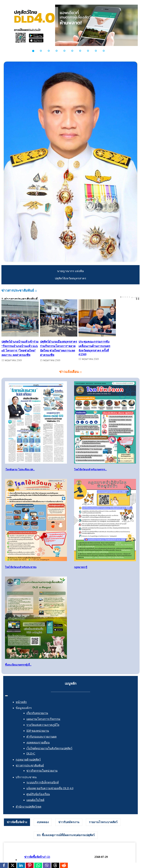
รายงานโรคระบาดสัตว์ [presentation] (103, 827)
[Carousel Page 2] (123, 297)
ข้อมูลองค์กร (24, 713)
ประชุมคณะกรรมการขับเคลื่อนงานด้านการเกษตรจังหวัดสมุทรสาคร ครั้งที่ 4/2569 (117, 351)
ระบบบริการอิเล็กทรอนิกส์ (43, 788)
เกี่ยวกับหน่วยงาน (37, 718)
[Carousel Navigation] (134, 298)
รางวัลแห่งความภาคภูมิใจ (43, 730)
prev (133, 298)
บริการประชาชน (26, 782)
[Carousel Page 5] (129, 297)
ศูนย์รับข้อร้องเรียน (38, 799)
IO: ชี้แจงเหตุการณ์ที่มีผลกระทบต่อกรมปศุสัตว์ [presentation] (66, 840)
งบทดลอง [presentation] (43, 827)
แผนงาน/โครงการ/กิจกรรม (43, 724)
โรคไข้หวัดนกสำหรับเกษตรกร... (90, 475)
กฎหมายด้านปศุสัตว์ (28, 765)
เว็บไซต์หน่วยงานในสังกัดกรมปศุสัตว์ (49, 754)
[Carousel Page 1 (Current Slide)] (121, 297)
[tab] (17, 827)
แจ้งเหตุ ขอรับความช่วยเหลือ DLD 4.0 (50, 793)
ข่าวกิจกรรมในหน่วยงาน (42, 776)
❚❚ (138, 299)
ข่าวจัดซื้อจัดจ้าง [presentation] (17, 827)
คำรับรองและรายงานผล (41, 742)
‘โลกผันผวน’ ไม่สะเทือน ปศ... (20, 475)
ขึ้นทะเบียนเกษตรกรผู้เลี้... (18, 670)
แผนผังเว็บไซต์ (35, 805)
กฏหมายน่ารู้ (81, 572)
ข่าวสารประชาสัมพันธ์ (30, 771)
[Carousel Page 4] (127, 297)
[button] (35, 51)
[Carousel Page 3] (125, 297)
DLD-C (31, 759)
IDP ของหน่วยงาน (38, 736)
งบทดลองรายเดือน (38, 748)
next (136, 298)
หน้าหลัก (21, 707)
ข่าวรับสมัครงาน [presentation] (69, 827)
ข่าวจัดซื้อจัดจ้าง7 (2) (37, 862)
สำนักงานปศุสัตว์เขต (28, 812)
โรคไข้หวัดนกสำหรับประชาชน (21, 572)
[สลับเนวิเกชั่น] (6, 701)
